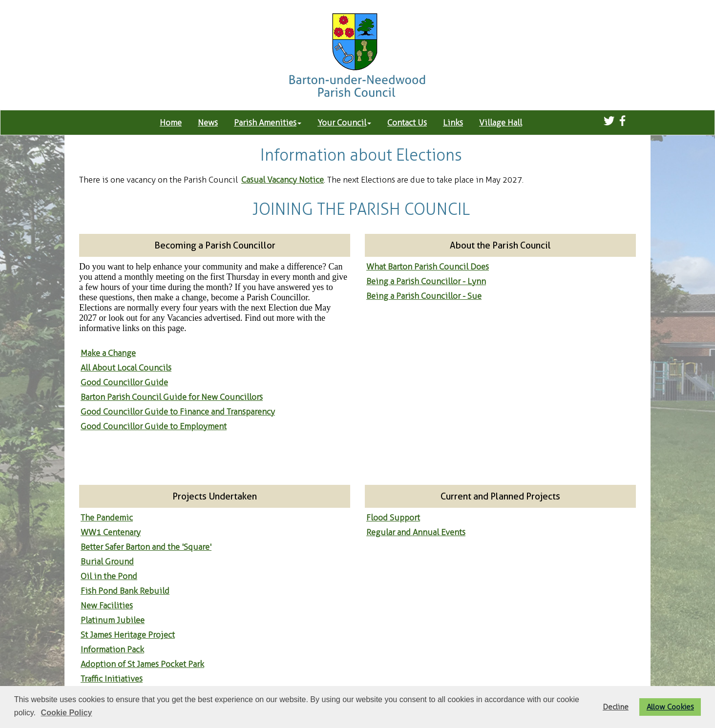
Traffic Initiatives (112, 679)
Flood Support (393, 518)
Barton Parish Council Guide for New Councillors (172, 397)
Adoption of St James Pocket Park (142, 664)
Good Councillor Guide (124, 382)
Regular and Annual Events (416, 532)
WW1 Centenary (111, 532)
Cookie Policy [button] (67, 713)
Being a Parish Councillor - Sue (424, 296)
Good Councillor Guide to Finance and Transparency (178, 412)
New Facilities (107, 605)
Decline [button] (616, 707)
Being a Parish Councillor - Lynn (426, 281)
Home (171, 123)
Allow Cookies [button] (670, 707)
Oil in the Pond (109, 576)
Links (453, 123)
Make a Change (108, 353)
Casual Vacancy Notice (283, 180)
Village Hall (501, 123)
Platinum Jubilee (113, 620)
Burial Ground (107, 562)
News (208, 123)
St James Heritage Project (128, 635)
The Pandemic (107, 518)
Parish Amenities (268, 123)
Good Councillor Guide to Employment (154, 426)
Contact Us (407, 123)
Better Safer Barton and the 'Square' (146, 547)
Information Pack (112, 649)
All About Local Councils (126, 368)
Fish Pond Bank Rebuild (125, 591)
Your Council (344, 123)
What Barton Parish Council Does (428, 267)
